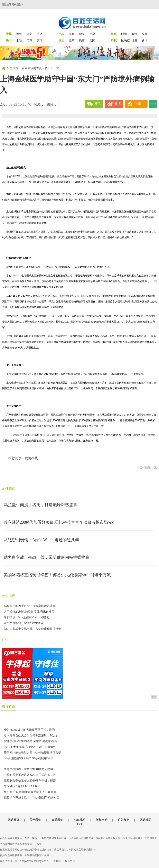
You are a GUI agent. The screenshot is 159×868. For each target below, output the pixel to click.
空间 (138, 104)
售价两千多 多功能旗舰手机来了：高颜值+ (31, 792)
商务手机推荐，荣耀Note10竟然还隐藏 (29, 769)
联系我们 (57, 820)
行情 (134, 40)
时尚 (124, 34)
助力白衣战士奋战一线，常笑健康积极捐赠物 (32, 629)
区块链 (125, 40)
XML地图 (79, 820)
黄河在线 (31, 458)
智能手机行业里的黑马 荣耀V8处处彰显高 (30, 741)
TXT (79, 824)
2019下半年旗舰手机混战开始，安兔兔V (29, 747)
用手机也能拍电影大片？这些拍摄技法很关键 (32, 753)
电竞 (29, 34)
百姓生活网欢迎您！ (13, 4)
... (153, 104)
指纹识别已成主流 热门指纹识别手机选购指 (31, 798)
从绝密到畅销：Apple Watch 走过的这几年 (41, 540)
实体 (40, 40)
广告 (5, 640)
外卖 (92, 34)
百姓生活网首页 (32, 68)
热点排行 (9, 596)
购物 (19, 40)
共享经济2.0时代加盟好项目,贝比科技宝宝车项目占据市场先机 (60, 522)
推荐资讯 (9, 706)
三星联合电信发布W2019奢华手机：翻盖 (30, 780)
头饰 (144, 34)
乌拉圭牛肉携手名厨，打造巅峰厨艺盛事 (40, 505)
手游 (40, 34)
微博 (118, 104)
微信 (97, 104)
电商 (29, 40)
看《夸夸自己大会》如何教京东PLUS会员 (31, 735)
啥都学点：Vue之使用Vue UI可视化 (26, 617)
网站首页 (13, 820)
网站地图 (146, 820)
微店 (82, 40)
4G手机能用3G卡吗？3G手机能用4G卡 (29, 758)
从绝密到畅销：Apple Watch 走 (24, 623)
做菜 (82, 34)
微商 (72, 40)
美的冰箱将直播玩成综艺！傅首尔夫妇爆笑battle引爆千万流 (57, 575)
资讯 (144, 40)
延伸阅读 (9, 488)
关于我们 (35, 820)
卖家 (92, 40)
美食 (72, 34)
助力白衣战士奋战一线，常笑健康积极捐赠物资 (47, 557)
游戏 (19, 34)
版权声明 (102, 820)
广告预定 (124, 820)
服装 (134, 34)
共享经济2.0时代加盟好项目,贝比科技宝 (29, 612)
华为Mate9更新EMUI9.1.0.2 (22, 786)
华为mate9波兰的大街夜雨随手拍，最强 (29, 730)
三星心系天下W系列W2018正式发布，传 (30, 775)
